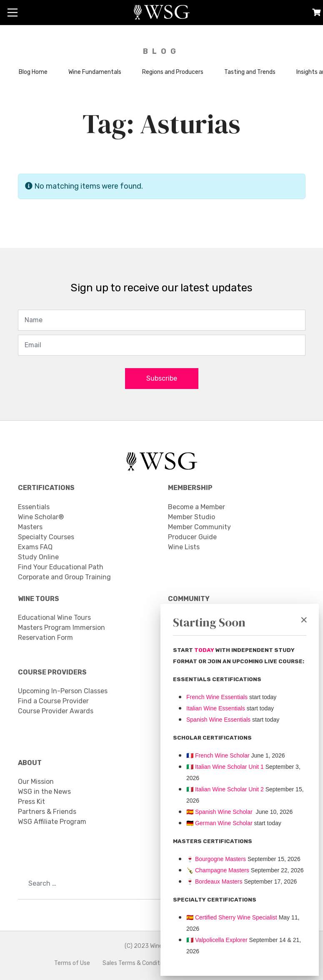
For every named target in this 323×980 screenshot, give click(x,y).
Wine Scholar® (41, 517)
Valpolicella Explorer (217, 940)
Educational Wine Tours (54, 618)
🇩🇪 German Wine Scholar (219, 823)
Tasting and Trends (250, 72)
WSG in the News (44, 792)
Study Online (38, 557)
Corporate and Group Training (64, 577)
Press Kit (31, 802)
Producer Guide (192, 537)
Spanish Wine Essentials (218, 720)
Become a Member (197, 507)
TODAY (205, 650)
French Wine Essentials (217, 697)
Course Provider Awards (56, 711)
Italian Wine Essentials (216, 708)
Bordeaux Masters (214, 881)
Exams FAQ (35, 547)
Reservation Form (45, 638)
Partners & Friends (47, 812)
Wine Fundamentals (95, 72)
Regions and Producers (173, 72)
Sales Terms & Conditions (137, 963)
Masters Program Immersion (61, 628)
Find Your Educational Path (61, 567)
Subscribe (162, 378)
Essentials (34, 507)
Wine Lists (184, 547)
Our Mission (36, 782)
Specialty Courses (46, 537)
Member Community (199, 527)
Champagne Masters (222, 870)
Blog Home (33, 72)
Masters (30, 527)
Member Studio (192, 517)
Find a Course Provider (53, 701)
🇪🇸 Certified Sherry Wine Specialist (232, 917)
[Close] (304, 620)
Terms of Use (72, 963)
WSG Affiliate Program (52, 822)
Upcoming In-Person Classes (63, 691)
